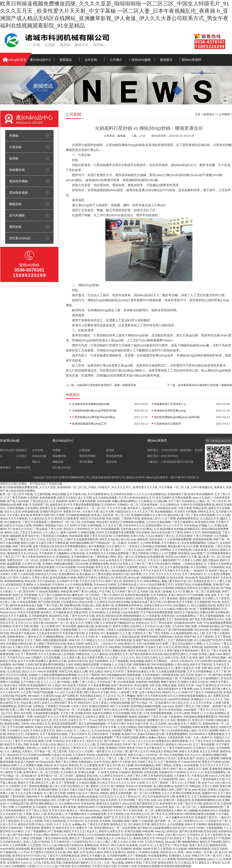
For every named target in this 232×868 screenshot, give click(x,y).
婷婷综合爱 (25, 644)
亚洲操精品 (63, 557)
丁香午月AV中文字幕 (82, 616)
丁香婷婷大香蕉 (130, 518)
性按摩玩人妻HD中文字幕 (51, 661)
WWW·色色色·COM (130, 748)
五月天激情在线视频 (177, 567)
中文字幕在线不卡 (154, 748)
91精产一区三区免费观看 (103, 699)
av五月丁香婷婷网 (26, 654)
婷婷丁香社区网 (22, 546)
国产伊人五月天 (139, 751)
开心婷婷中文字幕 (139, 824)
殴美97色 (108, 605)
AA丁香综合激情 (101, 574)
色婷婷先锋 (211, 647)
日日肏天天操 (48, 550)
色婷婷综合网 (185, 859)
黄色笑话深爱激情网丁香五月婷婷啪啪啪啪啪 (79, 724)
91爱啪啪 (155, 793)
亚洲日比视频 (133, 831)
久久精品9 (63, 748)
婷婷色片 (171, 744)
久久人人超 (51, 866)
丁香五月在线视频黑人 (36, 522)
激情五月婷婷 (75, 644)
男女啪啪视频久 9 (165, 512)
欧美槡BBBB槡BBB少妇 (206, 800)
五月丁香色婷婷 (9, 821)
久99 (146, 713)
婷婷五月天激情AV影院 (45, 630)
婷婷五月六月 (152, 859)
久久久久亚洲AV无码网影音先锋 (181, 793)
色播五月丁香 (163, 630)
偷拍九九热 (27, 543)
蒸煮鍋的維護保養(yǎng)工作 (89, 424)
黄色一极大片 (125, 557)
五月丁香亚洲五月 (215, 835)
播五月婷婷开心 (15, 609)
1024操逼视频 (126, 682)
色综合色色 (156, 539)
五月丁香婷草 (205, 637)
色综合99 (134, 578)
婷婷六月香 (45, 741)
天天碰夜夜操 (61, 612)
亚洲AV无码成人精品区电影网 (52, 727)
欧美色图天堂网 (39, 515)
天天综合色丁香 (106, 682)
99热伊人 (197, 713)
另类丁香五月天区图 (189, 804)
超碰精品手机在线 (87, 776)
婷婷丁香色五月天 (26, 790)
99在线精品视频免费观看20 (200, 717)
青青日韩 (225, 786)
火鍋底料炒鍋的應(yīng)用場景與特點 (94, 411)
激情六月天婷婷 (121, 762)
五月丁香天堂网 (129, 699)
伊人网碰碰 (128, 696)
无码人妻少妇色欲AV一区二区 (51, 623)
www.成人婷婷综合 (166, 831)
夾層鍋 (14, 136)
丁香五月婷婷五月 (79, 734)
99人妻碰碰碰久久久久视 (116, 633)
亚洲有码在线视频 (90, 651)
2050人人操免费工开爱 (124, 692)
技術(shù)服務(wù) (141, 62)
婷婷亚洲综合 (69, 651)
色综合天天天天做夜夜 (14, 518)
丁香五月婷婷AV (137, 588)
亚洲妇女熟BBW (99, 706)
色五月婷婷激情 (98, 661)
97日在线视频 (121, 713)
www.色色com (75, 817)
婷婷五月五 (49, 748)
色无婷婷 (105, 821)
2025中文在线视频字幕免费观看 (115, 532)
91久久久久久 (193, 755)
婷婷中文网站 (121, 626)
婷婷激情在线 (171, 675)
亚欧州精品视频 (147, 727)
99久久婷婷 (57, 515)
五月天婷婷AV (98, 668)
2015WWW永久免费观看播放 (207, 734)
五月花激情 (39, 807)
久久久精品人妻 (71, 658)
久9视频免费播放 (53, 637)
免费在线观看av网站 (57, 797)
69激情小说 (74, 793)
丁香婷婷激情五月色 (212, 779)
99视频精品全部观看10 (154, 578)
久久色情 (213, 574)
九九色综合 (14, 671)
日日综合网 (81, 564)
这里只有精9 (34, 571)
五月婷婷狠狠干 (151, 675)
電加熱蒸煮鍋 (18, 193)
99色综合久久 (168, 852)
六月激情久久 (182, 776)
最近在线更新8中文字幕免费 (175, 689)
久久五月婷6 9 (88, 637)
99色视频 (154, 682)
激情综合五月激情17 (108, 804)
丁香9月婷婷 (17, 797)
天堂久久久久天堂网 (80, 751)
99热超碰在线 (30, 512)
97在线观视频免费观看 (218, 623)
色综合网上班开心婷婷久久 (37, 703)
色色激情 (11, 644)
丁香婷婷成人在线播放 (54, 536)
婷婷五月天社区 (166, 758)
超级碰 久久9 (58, 737)
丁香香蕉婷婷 (31, 828)
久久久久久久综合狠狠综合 (150, 494)
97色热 (94, 550)
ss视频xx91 (79, 824)
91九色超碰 (180, 849)
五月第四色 (92, 633)
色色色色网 (104, 501)
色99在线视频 (58, 578)
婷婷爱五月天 (48, 508)
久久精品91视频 (86, 783)
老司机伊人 (134, 508)
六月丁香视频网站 (36, 831)
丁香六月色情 (219, 651)
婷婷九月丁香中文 (134, 564)
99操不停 (74, 640)
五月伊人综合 (57, 810)
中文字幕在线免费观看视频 (84, 505)
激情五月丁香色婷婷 (81, 838)
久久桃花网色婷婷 (181, 633)
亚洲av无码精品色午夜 (151, 734)
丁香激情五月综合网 (57, 706)
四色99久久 (33, 748)
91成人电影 (164, 626)
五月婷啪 (70, 849)
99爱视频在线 (142, 664)
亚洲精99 (126, 849)
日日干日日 (165, 727)
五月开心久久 (23, 623)
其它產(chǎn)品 (20, 238)
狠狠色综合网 (218, 845)
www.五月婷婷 (202, 689)
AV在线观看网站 (158, 856)
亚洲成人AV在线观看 (186, 765)
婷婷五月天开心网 (83, 678)
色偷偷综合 (166, 772)
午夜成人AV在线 (61, 755)
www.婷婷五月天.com (99, 769)
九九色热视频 (51, 658)
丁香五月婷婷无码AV (179, 748)
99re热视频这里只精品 (125, 571)
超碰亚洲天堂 (58, 505)
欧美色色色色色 (52, 668)
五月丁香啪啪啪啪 (116, 717)
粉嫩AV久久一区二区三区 (90, 508)
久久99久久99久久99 (130, 842)
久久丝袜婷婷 (42, 585)
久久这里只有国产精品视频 (37, 692)
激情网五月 (48, 828)
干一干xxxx (90, 720)
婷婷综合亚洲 (113, 616)
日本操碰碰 (88, 522)
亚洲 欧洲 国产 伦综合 (191, 758)
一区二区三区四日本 (56, 758)
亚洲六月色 (137, 536)
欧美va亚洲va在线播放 (84, 797)
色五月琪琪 (187, 675)
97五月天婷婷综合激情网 (35, 755)
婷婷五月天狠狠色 (156, 661)
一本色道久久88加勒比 (140, 546)
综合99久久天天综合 (143, 626)
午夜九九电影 (143, 678)
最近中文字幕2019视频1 (77, 609)
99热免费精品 (152, 581)
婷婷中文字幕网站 (196, 824)
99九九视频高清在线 (203, 605)
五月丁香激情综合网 (203, 797)
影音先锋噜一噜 (55, 769)
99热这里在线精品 (39, 800)
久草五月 (168, 647)
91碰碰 (33, 675)
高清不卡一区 (203, 675)
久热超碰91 (175, 717)
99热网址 (38, 525)
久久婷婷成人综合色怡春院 (123, 612)
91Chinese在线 (45, 762)
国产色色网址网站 (18, 699)
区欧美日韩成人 (78, 835)
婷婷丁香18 (80, 591)
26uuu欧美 (191, 578)
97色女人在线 (44, 824)
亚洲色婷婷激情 (48, 790)
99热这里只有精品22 (109, 522)
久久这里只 (7, 790)
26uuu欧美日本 (177, 724)
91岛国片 (133, 543)
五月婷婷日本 (69, 772)
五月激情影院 (118, 755)
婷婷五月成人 (136, 755)
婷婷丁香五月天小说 (129, 689)
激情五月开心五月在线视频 (167, 824)
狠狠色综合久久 (164, 668)
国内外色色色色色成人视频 (26, 605)
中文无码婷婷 (97, 835)
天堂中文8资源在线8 (67, 560)
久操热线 (95, 619)
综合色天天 (109, 644)
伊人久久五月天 (173, 525)
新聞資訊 (66, 60)
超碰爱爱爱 (14, 564)
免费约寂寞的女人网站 (169, 810)
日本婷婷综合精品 (209, 626)
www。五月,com (189, 779)
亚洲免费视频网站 (177, 734)
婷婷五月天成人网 (74, 689)
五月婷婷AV (108, 505)
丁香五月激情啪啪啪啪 (210, 616)
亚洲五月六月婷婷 (203, 720)
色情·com (156, 800)
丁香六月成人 (87, 682)
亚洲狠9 (134, 779)
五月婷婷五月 (195, 835)
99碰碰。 (177, 564)
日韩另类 (65, 866)
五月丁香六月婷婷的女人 (183, 501)
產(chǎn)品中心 (41, 60)
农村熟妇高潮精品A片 (187, 529)
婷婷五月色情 (8, 661)
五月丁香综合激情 (161, 623)
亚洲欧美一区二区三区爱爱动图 (201, 591)
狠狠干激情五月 (170, 682)
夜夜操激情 (113, 835)
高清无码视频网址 (215, 772)
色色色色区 (168, 616)
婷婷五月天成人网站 (37, 835)
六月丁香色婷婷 (168, 598)
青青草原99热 (149, 637)
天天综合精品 (97, 612)
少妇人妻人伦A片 (175, 835)
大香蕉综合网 (200, 776)
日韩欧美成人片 (104, 838)
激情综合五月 (211, 804)
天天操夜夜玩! (188, 678)
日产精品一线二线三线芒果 (50, 751)
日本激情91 (32, 734)
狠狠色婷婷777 (171, 560)
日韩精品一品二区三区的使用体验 (138, 505)
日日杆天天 (146, 845)
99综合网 (21, 696)
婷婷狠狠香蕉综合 (188, 518)
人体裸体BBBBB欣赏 (210, 807)
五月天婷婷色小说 (118, 814)
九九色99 (177, 626)
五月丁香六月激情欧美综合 (55, 595)
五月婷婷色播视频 (132, 835)
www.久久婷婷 (201, 498)
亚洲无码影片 (103, 626)
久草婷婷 (33, 498)
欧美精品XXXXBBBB (161, 588)
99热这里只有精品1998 (164, 751)
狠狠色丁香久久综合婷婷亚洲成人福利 (174, 731)
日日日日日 (106, 797)
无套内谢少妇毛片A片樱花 (136, 529)
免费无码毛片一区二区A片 (23, 560)
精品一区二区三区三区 (182, 807)
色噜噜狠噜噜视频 (161, 713)
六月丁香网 (169, 518)
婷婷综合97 (84, 703)
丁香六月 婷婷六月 (112, 595)
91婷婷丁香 (50, 598)
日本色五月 (75, 720)
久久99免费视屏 (40, 647)
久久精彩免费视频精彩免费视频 (57, 675)
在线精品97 (79, 727)
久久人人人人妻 (50, 682)
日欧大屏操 (202, 706)
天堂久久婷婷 (210, 786)
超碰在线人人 (58, 699)
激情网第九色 (155, 720)
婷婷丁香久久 (178, 769)
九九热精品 (145, 501)
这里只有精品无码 (150, 692)
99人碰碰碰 (190, 810)
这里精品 (103, 578)
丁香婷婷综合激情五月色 (139, 671)
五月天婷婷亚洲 (182, 550)
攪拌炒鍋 (15, 227)
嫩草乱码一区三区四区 (86, 595)
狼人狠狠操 (118, 786)
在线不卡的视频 (187, 512)
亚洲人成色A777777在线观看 (186, 595)
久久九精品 (168, 609)
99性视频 (36, 838)
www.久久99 (216, 776)
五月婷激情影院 (168, 779)
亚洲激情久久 (65, 508)
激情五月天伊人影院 (110, 720)
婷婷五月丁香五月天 (186, 838)
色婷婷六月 (181, 786)
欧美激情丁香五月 (206, 817)
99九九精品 (96, 671)
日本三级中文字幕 (97, 588)
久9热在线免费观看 (101, 737)
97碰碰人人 (206, 525)
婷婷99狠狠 (146, 807)
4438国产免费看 (122, 731)
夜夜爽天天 (183, 797)
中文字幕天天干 (75, 741)
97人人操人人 (82, 731)
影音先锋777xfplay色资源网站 (41, 591)
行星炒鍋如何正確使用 (167, 424)
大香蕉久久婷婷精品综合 (120, 630)
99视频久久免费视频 (125, 807)
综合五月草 (100, 598)
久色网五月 (194, 724)
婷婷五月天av (125, 678)
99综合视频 (59, 494)
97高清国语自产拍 (21, 769)
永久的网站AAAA (69, 804)
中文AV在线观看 (66, 567)
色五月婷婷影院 (81, 866)
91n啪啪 (215, 630)
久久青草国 (164, 849)
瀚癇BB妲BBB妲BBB (21, 567)
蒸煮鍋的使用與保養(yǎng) (170, 411)
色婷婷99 (61, 501)
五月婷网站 (93, 553)
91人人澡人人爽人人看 (102, 842)
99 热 (192, 609)
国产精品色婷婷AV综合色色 (146, 654)
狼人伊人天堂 (58, 786)
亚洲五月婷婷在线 (11, 828)
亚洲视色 (141, 557)
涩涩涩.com (172, 557)
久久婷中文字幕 (31, 564)
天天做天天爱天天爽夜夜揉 (52, 543)
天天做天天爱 (90, 512)
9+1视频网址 (61, 553)
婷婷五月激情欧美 (146, 598)
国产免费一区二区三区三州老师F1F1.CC (179, 821)
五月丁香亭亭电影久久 (29, 598)
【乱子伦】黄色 (9, 713)
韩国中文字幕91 (87, 578)
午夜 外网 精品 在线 (207, 668)
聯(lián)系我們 (191, 60)
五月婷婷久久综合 (18, 731)
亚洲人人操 (39, 814)
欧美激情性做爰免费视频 (176, 866)
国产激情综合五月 (147, 804)
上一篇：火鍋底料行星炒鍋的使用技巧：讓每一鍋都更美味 (101, 385)
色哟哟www (166, 637)
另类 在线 (155, 685)
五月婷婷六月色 (127, 866)
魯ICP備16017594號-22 (185, 477)
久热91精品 (182, 664)
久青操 (123, 637)
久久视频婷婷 (202, 602)
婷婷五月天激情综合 (186, 612)
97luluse (32, 553)
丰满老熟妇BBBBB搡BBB (97, 859)
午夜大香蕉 (185, 508)
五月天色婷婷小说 (11, 814)
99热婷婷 (141, 682)
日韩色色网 (151, 772)
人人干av (23, 852)
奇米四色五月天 (140, 814)
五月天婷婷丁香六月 (124, 591)
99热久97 (198, 856)
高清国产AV (129, 734)
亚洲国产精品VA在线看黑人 (149, 640)
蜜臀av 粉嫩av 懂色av (153, 737)
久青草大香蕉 (40, 578)
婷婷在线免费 (200, 727)
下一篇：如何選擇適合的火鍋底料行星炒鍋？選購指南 (200, 385)
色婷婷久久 (149, 508)
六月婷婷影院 (216, 567)
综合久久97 (29, 671)
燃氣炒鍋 (15, 204)
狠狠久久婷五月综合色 (195, 682)
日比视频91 (14, 651)
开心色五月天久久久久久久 (113, 783)
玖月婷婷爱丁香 (39, 505)
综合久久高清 (12, 512)
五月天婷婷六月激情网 (124, 567)
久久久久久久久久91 (168, 574)
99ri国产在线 (148, 758)
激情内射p (75, 717)
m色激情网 (102, 755)
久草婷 (27, 814)
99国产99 (190, 637)
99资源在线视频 (120, 703)
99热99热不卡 (35, 797)
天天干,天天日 (62, 824)
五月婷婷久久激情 (93, 717)
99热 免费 (191, 626)
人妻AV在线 (34, 817)
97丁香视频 (55, 831)
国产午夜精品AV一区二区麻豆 (108, 543)
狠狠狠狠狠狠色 (14, 581)
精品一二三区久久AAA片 (130, 550)
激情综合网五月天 (144, 838)
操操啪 (137, 849)
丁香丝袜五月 (33, 637)
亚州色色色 (88, 804)
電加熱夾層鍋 (18, 181)
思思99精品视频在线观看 (146, 706)
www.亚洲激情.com (93, 560)
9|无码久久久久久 (94, 758)
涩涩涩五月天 (54, 539)
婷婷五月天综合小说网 (18, 525)
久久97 (177, 591)
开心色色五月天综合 (20, 529)
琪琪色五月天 (15, 734)
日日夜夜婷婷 (103, 807)
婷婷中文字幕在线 (201, 664)
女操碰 (30, 609)
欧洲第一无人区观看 (43, 626)
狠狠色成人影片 (151, 518)
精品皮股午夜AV (209, 578)
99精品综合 (83, 654)
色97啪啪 (18, 664)
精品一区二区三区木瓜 (213, 501)
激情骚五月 (184, 720)
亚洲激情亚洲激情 (220, 769)
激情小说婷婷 (68, 532)
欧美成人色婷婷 (25, 762)
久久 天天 (149, 574)
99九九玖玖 (137, 710)
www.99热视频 (93, 817)
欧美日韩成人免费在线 (189, 647)
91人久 (177, 692)
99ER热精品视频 (183, 630)
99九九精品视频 (10, 543)
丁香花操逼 (40, 529)
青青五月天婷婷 (211, 762)
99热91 (166, 692)
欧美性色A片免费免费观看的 (69, 546)
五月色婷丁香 (192, 783)
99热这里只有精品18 (70, 845)
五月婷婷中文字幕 (67, 581)
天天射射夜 (46, 553)
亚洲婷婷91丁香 (177, 494)
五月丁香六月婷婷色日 (151, 744)
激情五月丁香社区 (209, 863)
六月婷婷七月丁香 (216, 821)
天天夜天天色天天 (108, 849)
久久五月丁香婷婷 (89, 675)
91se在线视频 (85, 567)
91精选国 (148, 821)
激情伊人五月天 (100, 786)
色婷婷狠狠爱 (48, 498)
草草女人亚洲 (12, 668)
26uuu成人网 (173, 842)
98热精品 (184, 553)
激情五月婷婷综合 (33, 651)
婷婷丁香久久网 (137, 776)
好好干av (207, 783)
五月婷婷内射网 (116, 856)
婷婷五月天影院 (67, 498)
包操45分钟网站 (102, 713)
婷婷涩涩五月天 (65, 828)
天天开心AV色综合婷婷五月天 (136, 498)
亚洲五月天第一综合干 (191, 685)
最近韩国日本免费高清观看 (47, 849)
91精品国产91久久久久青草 (51, 717)
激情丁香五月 (113, 581)
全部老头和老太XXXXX (158, 605)
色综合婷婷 (177, 578)
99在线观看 (76, 536)
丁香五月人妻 (159, 717)
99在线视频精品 (144, 765)
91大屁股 (128, 765)
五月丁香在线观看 (204, 744)
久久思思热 (34, 845)
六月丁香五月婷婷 (15, 498)
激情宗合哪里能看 (190, 598)
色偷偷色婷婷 (71, 863)
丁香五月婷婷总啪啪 (126, 737)
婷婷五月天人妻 (45, 783)
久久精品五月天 (209, 518)
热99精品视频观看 (133, 647)
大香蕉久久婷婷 (191, 560)
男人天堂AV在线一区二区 (138, 810)
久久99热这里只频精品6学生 (117, 623)
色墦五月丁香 (84, 828)
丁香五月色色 (29, 678)
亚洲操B (47, 564)
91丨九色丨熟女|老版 (111, 863)
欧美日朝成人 (56, 814)
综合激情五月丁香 (78, 786)
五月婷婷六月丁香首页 (216, 598)
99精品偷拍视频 (63, 564)
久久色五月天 (162, 845)
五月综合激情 (184, 536)
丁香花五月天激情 (98, 824)
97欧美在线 (78, 553)
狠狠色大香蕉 (133, 863)
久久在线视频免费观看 (178, 539)
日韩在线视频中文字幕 (26, 720)
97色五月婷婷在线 (55, 821)
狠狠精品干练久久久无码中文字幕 (66, 525)
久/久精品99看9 (163, 529)
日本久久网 (72, 637)
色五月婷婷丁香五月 (144, 762)
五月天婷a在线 (46, 581)
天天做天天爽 (120, 779)
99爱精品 (180, 588)
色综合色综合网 (160, 532)
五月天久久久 (195, 772)
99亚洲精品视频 (79, 543)
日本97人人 (150, 689)
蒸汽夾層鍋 (17, 215)
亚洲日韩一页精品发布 (177, 800)
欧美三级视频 (163, 591)
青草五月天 (102, 567)
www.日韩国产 (33, 658)
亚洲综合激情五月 (195, 564)
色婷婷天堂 (149, 849)
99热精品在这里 (167, 508)
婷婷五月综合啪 (137, 651)
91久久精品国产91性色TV (209, 640)
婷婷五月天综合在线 (92, 518)
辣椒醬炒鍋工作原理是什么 (170, 404)
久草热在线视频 (27, 602)
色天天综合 (61, 765)
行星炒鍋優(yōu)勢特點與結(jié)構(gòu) (95, 417)
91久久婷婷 (138, 783)
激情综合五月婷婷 (51, 689)
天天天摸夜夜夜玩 (98, 494)
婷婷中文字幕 (188, 557)
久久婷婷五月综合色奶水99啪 (112, 602)
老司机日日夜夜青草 (67, 518)
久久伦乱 (170, 720)
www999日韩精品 (179, 699)
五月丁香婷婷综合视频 (53, 734)
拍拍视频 (117, 821)
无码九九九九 (94, 741)
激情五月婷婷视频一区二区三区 (129, 793)
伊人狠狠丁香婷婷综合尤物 (49, 644)
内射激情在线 (123, 640)
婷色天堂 (136, 713)
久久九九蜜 (223, 515)
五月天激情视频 (86, 849)
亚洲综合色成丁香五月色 (146, 602)
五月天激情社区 (60, 842)
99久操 (215, 588)
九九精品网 (160, 501)
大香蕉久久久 (35, 866)
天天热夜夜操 (15, 640)
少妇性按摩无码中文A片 (128, 859)
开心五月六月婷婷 (31, 821)
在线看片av (47, 560)
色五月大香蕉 (184, 602)
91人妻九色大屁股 (55, 793)
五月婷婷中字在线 (83, 755)
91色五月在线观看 (28, 612)
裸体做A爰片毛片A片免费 (183, 546)
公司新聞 (224, 114)
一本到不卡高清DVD (181, 661)
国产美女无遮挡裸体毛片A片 (207, 619)
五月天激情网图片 (208, 678)
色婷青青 (136, 574)
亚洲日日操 (25, 706)
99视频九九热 (145, 630)
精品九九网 (81, 671)
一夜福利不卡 (199, 571)
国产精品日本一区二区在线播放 (72, 710)
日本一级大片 (213, 856)
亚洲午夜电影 (68, 807)
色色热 (178, 637)
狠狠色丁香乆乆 (165, 536)
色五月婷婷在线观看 (105, 498)
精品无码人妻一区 (178, 515)
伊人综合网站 (199, 567)
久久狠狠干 (82, 668)
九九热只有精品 (127, 727)
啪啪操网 (15, 536)
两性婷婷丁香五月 (65, 703)
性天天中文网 (26, 661)
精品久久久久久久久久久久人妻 (76, 744)
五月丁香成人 (101, 703)
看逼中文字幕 (26, 783)
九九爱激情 (90, 765)
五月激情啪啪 (121, 536)
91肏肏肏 (132, 845)
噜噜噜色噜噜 (117, 588)
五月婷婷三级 (145, 591)
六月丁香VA (131, 758)
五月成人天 (107, 550)
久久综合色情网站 (214, 713)
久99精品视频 (86, 532)
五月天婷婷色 (159, 595)
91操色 (72, 578)
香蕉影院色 (206, 546)
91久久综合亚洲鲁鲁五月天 (157, 585)
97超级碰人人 (108, 664)
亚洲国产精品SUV (51, 512)
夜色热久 (46, 612)
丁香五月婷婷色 (139, 553)
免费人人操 (7, 793)
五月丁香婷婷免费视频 (34, 786)
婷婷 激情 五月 (214, 595)
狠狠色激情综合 (77, 699)
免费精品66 (91, 845)
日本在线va (191, 525)
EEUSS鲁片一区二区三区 (73, 550)
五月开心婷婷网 (208, 731)
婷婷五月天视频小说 (93, 856)
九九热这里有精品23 (49, 633)
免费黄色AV (163, 741)
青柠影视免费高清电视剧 (49, 664)
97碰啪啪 (200, 859)
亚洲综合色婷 (74, 779)
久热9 (69, 664)
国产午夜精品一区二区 (117, 741)
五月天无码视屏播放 (199, 671)
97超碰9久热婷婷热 (131, 772)
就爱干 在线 (17, 689)
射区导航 (56, 863)
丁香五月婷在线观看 (203, 515)
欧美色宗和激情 (45, 567)
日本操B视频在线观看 (46, 713)
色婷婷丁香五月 (184, 706)
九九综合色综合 (101, 731)
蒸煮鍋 (14, 158)
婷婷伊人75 (134, 852)
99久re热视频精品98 (113, 675)
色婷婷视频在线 (211, 532)
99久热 (216, 602)
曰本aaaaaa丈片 (78, 737)
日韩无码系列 (116, 598)
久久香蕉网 (169, 859)
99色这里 (30, 581)
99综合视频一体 (221, 658)
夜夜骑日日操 (121, 574)
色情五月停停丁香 (125, 744)
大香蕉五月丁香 (142, 633)
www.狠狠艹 (198, 553)
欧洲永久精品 (94, 852)
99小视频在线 (13, 522)
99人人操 (199, 633)
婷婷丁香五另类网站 (158, 550)
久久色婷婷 (13, 786)
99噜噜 (105, 790)
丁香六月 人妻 (114, 758)
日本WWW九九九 (134, 525)
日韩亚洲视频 (15, 508)
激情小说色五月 (184, 668)
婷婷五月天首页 (75, 769)
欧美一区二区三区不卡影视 (16, 494)
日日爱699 (168, 602)
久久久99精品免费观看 (115, 553)
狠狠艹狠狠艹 (132, 821)
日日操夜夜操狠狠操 (78, 515)
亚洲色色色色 (201, 581)
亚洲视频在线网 (99, 564)
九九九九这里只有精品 (29, 793)
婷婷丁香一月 (221, 539)
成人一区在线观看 (142, 668)
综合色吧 (26, 713)
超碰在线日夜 (86, 626)
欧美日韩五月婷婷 (15, 685)
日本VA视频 (52, 651)
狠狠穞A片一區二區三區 (65, 522)
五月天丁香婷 (33, 640)
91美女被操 (83, 574)
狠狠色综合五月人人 (68, 859)
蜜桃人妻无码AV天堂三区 (177, 581)
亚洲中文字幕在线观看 (82, 501)
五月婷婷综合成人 (128, 585)
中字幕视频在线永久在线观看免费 (86, 814)
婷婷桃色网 (22, 849)
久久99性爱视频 (150, 543)
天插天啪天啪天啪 (73, 633)
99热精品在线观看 (154, 619)
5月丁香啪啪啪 (182, 727)
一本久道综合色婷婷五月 (108, 609)
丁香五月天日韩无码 (25, 741)
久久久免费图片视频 (30, 765)
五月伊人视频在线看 (114, 651)
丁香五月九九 (141, 731)
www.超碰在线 (139, 539)
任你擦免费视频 (202, 585)
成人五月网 (84, 498)
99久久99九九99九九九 (150, 658)
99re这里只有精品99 (23, 633)
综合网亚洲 (222, 612)
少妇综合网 (57, 779)
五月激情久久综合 (204, 748)
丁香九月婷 (55, 529)
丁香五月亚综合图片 (158, 564)
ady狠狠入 (76, 758)
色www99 (13, 755)
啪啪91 (130, 598)
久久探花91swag (50, 696)
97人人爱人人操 (221, 581)
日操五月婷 (125, 664)
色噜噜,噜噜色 (15, 637)
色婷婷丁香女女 (218, 571)
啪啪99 (29, 727)
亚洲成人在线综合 (218, 790)
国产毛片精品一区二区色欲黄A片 (53, 619)
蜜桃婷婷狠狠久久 (134, 616)
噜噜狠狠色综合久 (219, 824)
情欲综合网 (86, 602)
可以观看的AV (69, 602)
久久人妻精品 (99, 654)
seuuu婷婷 (55, 609)
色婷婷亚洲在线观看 (137, 595)
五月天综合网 (15, 727)
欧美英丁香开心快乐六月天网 (111, 710)
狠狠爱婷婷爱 (59, 588)
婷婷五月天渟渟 (114, 671)
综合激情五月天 (118, 654)
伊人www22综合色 (189, 762)
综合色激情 (143, 532)
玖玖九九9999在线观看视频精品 (187, 696)
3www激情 (190, 710)
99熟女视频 (169, 685)
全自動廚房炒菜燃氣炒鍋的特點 (91, 404)
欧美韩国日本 (168, 804)
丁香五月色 (142, 800)
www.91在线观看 (47, 671)
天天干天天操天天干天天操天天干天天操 (165, 571)
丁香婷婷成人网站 (105, 557)
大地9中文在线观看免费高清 (197, 505)
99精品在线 (200, 508)
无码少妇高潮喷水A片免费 (152, 644)
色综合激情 (141, 685)
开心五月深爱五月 (119, 668)
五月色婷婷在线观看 (160, 776)
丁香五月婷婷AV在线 (55, 838)
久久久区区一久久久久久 (119, 658)
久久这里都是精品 (11, 585)
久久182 (59, 692)
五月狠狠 (53, 807)
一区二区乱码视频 (125, 828)
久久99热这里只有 (18, 804)
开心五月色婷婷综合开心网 (159, 797)
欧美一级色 (185, 852)
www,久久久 (214, 859)
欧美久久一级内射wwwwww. (84, 810)
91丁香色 (177, 532)
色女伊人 (92, 831)
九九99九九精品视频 (158, 522)
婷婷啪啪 (161, 546)
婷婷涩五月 (75, 765)
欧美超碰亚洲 (155, 557)
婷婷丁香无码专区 (122, 685)
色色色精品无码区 (90, 696)
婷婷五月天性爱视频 (25, 595)
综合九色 (46, 720)
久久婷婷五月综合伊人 (113, 776)
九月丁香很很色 (167, 762)
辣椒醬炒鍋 (17, 170)
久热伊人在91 (79, 706)
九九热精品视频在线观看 (171, 671)
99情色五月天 (206, 512)
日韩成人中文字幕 (99, 591)
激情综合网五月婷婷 (16, 724)
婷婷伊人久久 (59, 835)
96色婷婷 (115, 647)
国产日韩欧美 (70, 696)
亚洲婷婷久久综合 (180, 856)
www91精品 (7, 849)
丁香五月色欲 (180, 845)
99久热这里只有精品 (74, 685)
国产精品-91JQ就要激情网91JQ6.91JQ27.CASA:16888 (171, 828)
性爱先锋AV (176, 814)
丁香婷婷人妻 (59, 647)
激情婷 (133, 717)
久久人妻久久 (51, 532)
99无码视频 (137, 661)
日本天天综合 (102, 762)
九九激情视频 (42, 494)
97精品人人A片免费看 (163, 553)
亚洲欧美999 (83, 713)
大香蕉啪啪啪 (214, 828)
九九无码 (38, 769)
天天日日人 (154, 560)
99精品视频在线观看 (55, 640)
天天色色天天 (100, 647)
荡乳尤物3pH (210, 560)
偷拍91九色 (11, 532)
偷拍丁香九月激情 (66, 762)
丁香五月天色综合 (30, 532)
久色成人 (25, 578)
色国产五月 (110, 817)
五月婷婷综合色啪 (121, 494)
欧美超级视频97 (37, 685)
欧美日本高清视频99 (200, 494)
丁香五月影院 (161, 633)
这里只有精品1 (42, 546)
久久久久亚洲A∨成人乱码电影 (56, 654)
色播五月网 (92, 623)
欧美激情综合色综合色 (153, 699)
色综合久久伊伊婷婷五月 (78, 529)
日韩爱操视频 (69, 630)
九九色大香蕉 (74, 692)
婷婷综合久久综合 (46, 574)
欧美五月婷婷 (109, 772)
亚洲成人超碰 (207, 654)
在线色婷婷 (145, 786)
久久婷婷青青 (23, 807)
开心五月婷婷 (158, 724)
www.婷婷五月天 (40, 724)
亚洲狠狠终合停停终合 (129, 605)
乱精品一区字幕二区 (151, 567)
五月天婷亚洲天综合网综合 (211, 661)
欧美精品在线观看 (149, 866)
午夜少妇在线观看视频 (38, 710)
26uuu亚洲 (129, 804)
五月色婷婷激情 (38, 616)
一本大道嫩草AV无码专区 (179, 817)
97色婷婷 (44, 842)
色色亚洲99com (103, 828)
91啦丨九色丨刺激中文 (199, 737)
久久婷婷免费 (18, 845)
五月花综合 (91, 821)
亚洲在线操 (175, 710)
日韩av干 (213, 543)
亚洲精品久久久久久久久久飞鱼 (210, 699)
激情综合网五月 (167, 863)
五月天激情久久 (171, 543)
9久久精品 (54, 685)
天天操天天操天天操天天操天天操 (128, 724)
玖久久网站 (22, 838)
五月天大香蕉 (96, 748)
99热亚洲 (66, 591)
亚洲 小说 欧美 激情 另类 (195, 658)
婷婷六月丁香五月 (193, 692)
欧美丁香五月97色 (110, 765)
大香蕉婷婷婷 (175, 737)
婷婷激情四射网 (202, 539)
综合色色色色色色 (79, 647)
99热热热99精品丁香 (165, 678)
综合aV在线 (201, 630)
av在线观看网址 (186, 616)
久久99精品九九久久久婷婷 (97, 640)
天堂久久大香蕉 (154, 835)
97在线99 (58, 585)
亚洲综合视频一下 (89, 772)
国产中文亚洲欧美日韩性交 (83, 800)
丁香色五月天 (79, 748)
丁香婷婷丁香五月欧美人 (95, 571)
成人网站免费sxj (163, 786)
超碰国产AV (209, 793)
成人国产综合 (15, 835)
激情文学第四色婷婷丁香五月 (191, 651)
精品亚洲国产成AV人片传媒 (181, 654)
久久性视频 (221, 536)
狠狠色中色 (32, 689)
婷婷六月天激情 (189, 751)
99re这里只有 (164, 838)
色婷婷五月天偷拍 (15, 817)
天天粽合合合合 (31, 668)
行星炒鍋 (15, 147)
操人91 (223, 852)
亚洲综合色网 (8, 765)
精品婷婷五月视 (58, 616)
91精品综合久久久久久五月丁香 (134, 512)
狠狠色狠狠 (134, 675)
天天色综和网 (126, 800)
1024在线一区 (154, 755)
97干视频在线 (8, 852)
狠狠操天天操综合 (135, 720)
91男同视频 (94, 525)
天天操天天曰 (15, 658)
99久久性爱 (58, 800)
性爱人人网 (16, 710)
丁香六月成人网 (53, 605)
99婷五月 (33, 550)
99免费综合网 (72, 605)
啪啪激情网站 (190, 842)
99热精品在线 (214, 692)
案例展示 (166, 60)
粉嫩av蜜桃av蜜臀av (124, 501)
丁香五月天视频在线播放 (34, 588)
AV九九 (142, 560)
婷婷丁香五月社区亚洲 (98, 536)
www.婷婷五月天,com (36, 737)
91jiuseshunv (8, 612)
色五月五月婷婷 (209, 751)
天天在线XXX (75, 821)
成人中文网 (107, 512)
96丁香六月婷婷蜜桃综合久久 (142, 609)
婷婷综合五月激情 (198, 588)
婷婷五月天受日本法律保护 (54, 678)
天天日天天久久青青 (160, 651)
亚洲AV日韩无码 (78, 661)
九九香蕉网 (212, 758)
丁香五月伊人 (119, 790)
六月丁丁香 (220, 671)
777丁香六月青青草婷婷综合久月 (35, 557)
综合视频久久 (181, 605)
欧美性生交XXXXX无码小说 (29, 856)
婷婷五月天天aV (112, 810)
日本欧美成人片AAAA (206, 550)
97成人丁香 (120, 769)
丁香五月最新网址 (183, 522)
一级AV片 (224, 817)
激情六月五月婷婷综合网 (151, 696)
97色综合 (59, 741)
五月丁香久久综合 (37, 810)
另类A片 (104, 845)
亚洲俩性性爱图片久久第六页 (148, 515)
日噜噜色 (41, 609)
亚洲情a (28, 585)
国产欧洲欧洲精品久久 (44, 804)
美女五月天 (77, 623)
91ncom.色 (185, 744)
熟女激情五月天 (9, 703)
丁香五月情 (149, 863)
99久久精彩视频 (174, 755)
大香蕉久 (27, 751)
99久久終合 (118, 845)
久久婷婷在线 (26, 574)
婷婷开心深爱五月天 (111, 831)
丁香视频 (115, 734)
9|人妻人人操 (8, 602)
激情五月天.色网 (198, 769)
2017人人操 (49, 845)
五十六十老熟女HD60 (91, 630)
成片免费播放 (96, 546)
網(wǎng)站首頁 (15, 60)
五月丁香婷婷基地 (177, 619)
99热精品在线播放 (130, 619)
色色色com (142, 623)
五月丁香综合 (90, 793)
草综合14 (131, 786)
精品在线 (134, 637)
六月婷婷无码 (79, 842)
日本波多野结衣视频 (42, 859)
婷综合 (100, 616)
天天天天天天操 (116, 508)
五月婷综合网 (105, 744)
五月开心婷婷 (182, 713)
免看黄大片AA (72, 512)
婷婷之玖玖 (172, 658)
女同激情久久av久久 (19, 863)
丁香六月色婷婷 (203, 536)
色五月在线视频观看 (107, 529)
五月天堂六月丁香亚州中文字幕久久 (140, 817)
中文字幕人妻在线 (18, 515)
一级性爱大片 (102, 751)
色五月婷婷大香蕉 (92, 658)
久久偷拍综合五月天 (41, 518)
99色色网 (148, 831)
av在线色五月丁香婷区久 (121, 560)
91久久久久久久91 (143, 741)
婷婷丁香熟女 (164, 765)
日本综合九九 (123, 838)
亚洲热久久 (81, 619)
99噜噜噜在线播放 (133, 522)
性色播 (34, 744)
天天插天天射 (153, 647)
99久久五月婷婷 (120, 706)
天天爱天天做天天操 (104, 866)
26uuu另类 (161, 807)
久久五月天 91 (111, 696)
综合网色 (68, 668)
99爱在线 (182, 609)
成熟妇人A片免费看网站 (101, 689)
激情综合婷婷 (86, 807)
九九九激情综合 (169, 505)
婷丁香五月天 (159, 814)
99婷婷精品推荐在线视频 (199, 814)
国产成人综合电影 (18, 501)
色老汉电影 (113, 518)
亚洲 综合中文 (30, 536)
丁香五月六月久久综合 (31, 539)
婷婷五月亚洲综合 (115, 852)
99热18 (48, 765)
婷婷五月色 (66, 671)
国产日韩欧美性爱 (49, 602)
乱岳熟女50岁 (79, 612)
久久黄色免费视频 (99, 685)
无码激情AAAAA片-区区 (188, 623)
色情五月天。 (93, 644)
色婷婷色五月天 (132, 581)
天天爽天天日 (20, 647)
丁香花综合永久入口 (42, 501)
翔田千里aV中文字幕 (96, 692)
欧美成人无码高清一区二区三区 (110, 515)
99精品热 (195, 786)
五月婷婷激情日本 (82, 557)
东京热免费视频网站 (194, 543)
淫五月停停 (60, 720)
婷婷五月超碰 (150, 852)
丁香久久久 (176, 783)
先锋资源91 (85, 762)
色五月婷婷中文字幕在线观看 (173, 498)
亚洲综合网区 (154, 525)
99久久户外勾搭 (25, 779)
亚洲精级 (111, 748)
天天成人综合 (48, 744)
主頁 (198, 114)
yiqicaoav (168, 706)
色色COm (116, 564)
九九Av (150, 536)
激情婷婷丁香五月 (156, 710)
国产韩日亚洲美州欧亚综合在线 (198, 831)
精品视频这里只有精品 (97, 779)
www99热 (135, 769)
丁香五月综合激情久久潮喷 (186, 644)
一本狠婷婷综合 (108, 637)
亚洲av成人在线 (92, 605)
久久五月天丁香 (112, 525)
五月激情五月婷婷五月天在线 (48, 852)
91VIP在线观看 (39, 699)
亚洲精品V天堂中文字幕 (14, 626)
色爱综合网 (207, 612)
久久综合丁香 (120, 751)
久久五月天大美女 (201, 703)
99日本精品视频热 (162, 664)
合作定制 (91, 60)
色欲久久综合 (64, 731)
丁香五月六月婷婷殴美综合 (63, 856)
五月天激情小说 (76, 494)
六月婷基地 (153, 616)
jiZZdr (226, 762)
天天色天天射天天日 (92, 581)
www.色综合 (199, 790)
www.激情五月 (126, 644)
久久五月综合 (211, 644)
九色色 (29, 664)
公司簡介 (116, 60)
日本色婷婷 (31, 508)
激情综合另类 (26, 824)
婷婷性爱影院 (180, 741)
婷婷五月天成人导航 (16, 744)
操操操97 (144, 717)
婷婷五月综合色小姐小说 (114, 539)
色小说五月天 (180, 703)
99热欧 (104, 793)
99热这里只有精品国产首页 (75, 598)
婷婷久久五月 (192, 532)
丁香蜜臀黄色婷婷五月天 (212, 609)
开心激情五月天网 (11, 772)
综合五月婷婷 (110, 619)
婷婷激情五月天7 (105, 678)
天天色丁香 (67, 713)
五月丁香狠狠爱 (119, 661)
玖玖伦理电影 (149, 779)
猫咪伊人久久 (89, 863)
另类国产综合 (183, 585)
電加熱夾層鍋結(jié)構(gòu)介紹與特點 (177, 417)
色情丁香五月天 (199, 845)
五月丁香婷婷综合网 (180, 640)
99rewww (33, 696)
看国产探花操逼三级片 (155, 769)
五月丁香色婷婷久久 (194, 574)
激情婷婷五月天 (16, 553)
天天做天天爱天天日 (42, 731)
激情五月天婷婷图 (210, 842)
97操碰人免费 (70, 682)
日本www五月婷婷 (105, 585)
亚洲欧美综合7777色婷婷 (215, 838)
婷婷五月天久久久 (74, 831)
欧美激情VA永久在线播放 (214, 810)
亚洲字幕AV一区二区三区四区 (61, 571)
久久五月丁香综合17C (128, 797)
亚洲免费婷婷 (67, 574)
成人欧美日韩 (119, 578)
